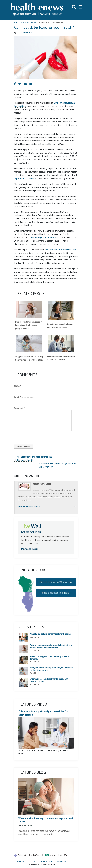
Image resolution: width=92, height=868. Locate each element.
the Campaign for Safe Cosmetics (45, 237)
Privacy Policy (61, 861)
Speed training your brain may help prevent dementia (49, 658)
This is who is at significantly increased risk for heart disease (46, 729)
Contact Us (31, 861)
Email (24, 397)
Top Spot (34, 23)
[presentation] (33, 437)
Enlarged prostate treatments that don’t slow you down (49, 680)
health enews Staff (25, 32)
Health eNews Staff (45, 861)
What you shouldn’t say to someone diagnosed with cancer (46, 820)
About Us (20, 861)
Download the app (30, 549)
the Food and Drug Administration (60, 250)
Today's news (24, 23)
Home (16, 23)
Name (18, 386)
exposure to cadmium (24, 178)
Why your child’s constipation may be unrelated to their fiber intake (51, 669)
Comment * (19, 408)
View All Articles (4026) (29, 506)
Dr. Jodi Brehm (26, 826)
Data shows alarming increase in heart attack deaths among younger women (29, 325)
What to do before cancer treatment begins (50, 634)
